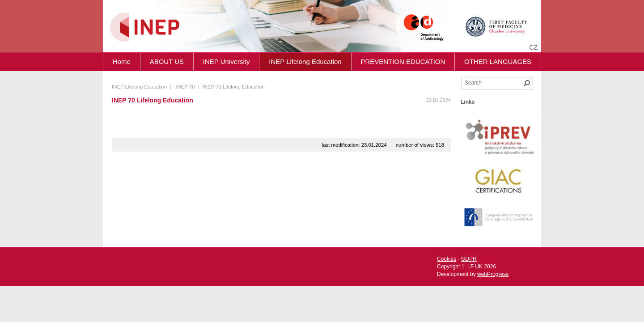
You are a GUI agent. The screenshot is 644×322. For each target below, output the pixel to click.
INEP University (227, 61)
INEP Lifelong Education (305, 61)
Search (527, 83)
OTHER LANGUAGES (498, 61)
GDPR (469, 259)
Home (122, 61)
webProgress (493, 274)
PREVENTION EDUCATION (403, 61)
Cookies (447, 259)
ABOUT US (167, 61)
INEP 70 (185, 87)
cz (533, 47)
